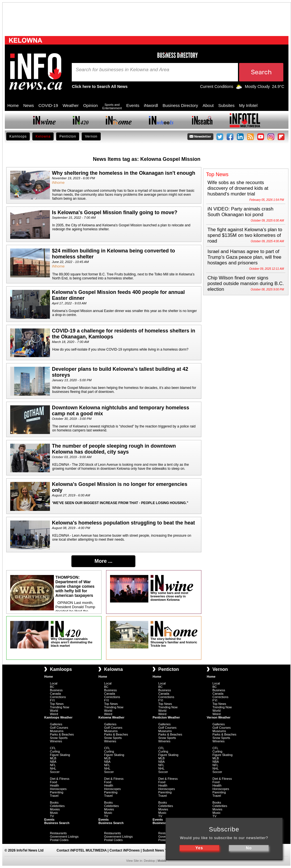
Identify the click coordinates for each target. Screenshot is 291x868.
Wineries (56, 741)
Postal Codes (59, 840)
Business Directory (180, 105)
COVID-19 (48, 105)
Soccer (55, 772)
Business (56, 690)
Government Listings (64, 837)
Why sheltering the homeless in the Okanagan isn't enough (124, 173)
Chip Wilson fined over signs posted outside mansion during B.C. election (246, 284)
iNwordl (151, 105)
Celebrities (57, 806)
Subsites (226, 105)
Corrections (58, 697)
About (208, 105)
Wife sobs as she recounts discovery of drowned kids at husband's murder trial (238, 188)
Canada (55, 694)
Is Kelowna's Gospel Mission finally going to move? (115, 212)
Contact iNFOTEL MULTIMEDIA (82, 850)
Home (13, 105)
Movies (55, 809)
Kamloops (18, 136)
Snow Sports (59, 738)
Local (54, 683)
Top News (57, 704)
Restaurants (58, 833)
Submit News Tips (157, 850)
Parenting (57, 792)
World (54, 711)
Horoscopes (58, 789)
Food (53, 782)
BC (52, 687)
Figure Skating (60, 755)
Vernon (91, 136)
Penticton (68, 136)
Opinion (90, 105)
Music (54, 813)
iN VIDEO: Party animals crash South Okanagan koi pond (241, 212)
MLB (53, 758)
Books (54, 802)
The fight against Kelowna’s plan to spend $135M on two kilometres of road (245, 235)
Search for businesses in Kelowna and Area (123, 70)
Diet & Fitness (60, 779)
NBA (53, 762)
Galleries (56, 724)
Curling (55, 751)
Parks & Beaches (62, 734)
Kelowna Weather (111, 717)
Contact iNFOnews (125, 850)
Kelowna (43, 136)
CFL (53, 748)
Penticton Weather (166, 717)
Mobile (162, 861)
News (29, 105)
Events (133, 105)
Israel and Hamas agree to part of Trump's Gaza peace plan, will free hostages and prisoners (245, 257)
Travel (54, 796)
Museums (57, 731)
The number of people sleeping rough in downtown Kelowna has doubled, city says (114, 449)
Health (54, 785)
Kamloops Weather (58, 717)
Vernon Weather (219, 717)
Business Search (57, 823)
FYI (52, 700)
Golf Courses (59, 728)
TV (52, 816)
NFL (53, 765)
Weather (71, 105)
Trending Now (60, 707)
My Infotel (248, 105)
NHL (53, 768)
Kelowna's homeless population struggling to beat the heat (123, 523)
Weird (54, 714)
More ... (103, 561)
